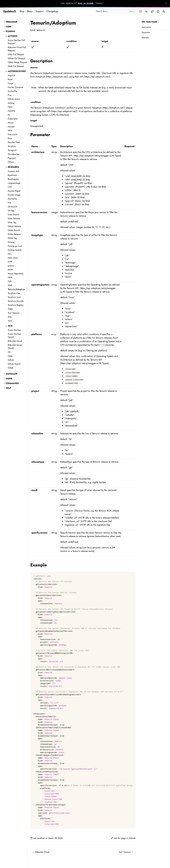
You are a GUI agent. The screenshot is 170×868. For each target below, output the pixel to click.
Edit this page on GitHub (123, 838)
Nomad (11, 127)
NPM (10, 131)
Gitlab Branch (14, 230)
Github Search (14, 364)
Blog (22, 11)
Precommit (12, 134)
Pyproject (12, 158)
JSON (10, 270)
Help (8, 388)
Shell (10, 285)
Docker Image (14, 195)
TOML (10, 309)
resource (13, 167)
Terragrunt (12, 150)
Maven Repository (16, 274)
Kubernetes (13, 119)
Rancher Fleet (14, 142)
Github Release (14, 226)
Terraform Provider (16, 301)
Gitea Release (14, 218)
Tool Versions (14, 313)
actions (13, 36)
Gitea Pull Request (16, 54)
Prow (10, 138)
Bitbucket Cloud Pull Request (17, 49)
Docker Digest (14, 191)
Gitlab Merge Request (17, 62)
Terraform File (14, 293)
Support (39, 11)
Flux (10, 95)
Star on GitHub (86, 3)
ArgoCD (12, 75)
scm (10, 326)
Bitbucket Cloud (15, 341)
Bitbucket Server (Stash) (15, 347)
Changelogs (52, 11)
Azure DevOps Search (14, 336)
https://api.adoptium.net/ (97, 77)
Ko (9, 115)
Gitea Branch (14, 215)
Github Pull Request (16, 58)
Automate (12, 374)
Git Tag (11, 211)
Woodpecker (14, 154)
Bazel (10, 79)
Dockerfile (12, 91)
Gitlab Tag (12, 238)
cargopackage (14, 183)
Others (11, 162)
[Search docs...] (115, 11)
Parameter (146, 32)
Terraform (12, 146)
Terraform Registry (16, 305)
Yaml (10, 321)
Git (9, 352)
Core (9, 27)
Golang (11, 103)
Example (145, 38)
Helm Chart (13, 258)
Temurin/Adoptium (16, 289)
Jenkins (11, 266)
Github (11, 360)
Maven (11, 123)
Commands (12, 383)
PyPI (10, 281)
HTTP (10, 262)
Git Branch (12, 207)
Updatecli (10, 11)
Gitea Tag (12, 222)
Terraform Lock (14, 297)
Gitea (10, 356)
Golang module (15, 250)
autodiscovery (17, 71)
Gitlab (11, 368)
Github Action (14, 99)
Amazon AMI (14, 171)
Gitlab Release (14, 234)
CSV (10, 187)
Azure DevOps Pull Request (16, 42)
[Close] (166, 4)
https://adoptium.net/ (57, 77)
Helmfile (12, 111)
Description (147, 27)
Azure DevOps (14, 330)
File (9, 203)
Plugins (10, 31)
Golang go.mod (15, 246)
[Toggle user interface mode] (164, 11)
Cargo (11, 83)
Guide (9, 379)
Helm (10, 107)
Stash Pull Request (16, 66)
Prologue (12, 22)
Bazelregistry (13, 179)
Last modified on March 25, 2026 (47, 838)
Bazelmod (12, 175)
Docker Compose (15, 87)
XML (10, 317)
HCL (10, 254)
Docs (30, 11)
